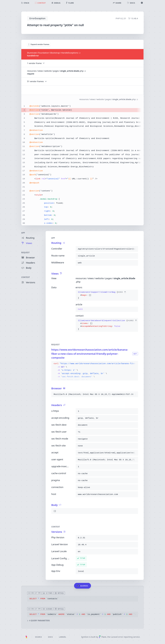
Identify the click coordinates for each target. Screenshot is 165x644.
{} (102, 295)
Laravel (63, 637)
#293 (122, 292)
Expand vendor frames (39, 44)
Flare (103, 637)
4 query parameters (39, 621)
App (23, 233)
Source (38, 637)
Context (26, 277)
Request (25, 253)
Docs (50, 637)
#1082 (132, 321)
